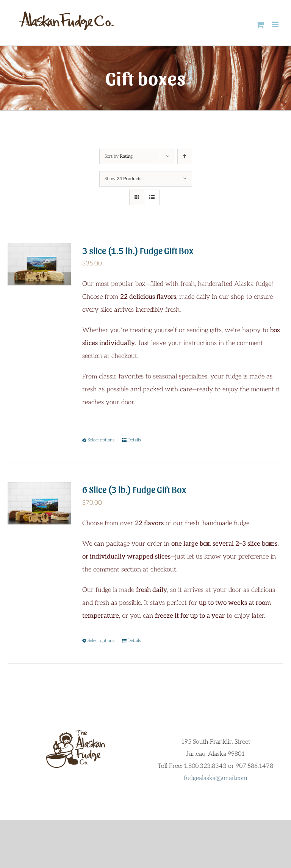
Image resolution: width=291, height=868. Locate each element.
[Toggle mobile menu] (276, 24)
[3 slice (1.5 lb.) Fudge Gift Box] (39, 264)
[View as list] (152, 197)
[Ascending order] (185, 156)
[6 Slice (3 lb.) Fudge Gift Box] (39, 503)
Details (134, 440)
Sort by (119, 156)
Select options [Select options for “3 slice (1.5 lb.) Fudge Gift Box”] (101, 440)
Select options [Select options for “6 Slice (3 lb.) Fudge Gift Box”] (101, 641)
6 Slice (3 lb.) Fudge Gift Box (134, 489)
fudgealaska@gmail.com (216, 778)
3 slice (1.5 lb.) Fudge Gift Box (138, 250)
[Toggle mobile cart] (260, 24)
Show (123, 179)
